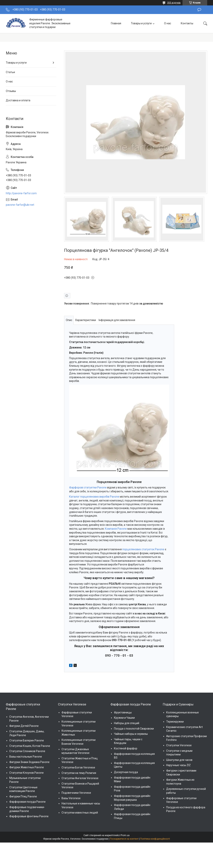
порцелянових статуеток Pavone (143, 549)
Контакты (187, 23)
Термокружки (175, 722)
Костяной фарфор (126, 748)
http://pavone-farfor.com (21, 193)
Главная (116, 23)
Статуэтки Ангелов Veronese (80, 778)
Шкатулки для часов (179, 760)
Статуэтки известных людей (80, 813)
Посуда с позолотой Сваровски (134, 729)
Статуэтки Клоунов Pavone (27, 773)
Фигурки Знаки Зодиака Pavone (29, 762)
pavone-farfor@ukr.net (20, 205)
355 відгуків (174, 3)
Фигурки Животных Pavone (27, 767)
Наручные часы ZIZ (178, 765)
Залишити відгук (199, 10)
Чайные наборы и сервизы (131, 734)
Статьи (10, 72)
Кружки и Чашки (124, 718)
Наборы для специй (127, 723)
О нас (168, 23)
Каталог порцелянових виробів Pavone (94, 497)
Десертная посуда (126, 772)
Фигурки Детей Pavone (24, 726)
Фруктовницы (123, 712)
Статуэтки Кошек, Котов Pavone (30, 746)
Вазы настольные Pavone (26, 757)
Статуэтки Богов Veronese (78, 767)
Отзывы (11, 91)
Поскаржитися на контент (124, 839)
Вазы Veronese (71, 798)
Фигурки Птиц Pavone (23, 796)
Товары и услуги (141, 23)
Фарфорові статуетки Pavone (88, 487)
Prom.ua (125, 835)
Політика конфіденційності (155, 839)
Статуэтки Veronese (179, 745)
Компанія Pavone (116, 529)
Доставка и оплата (18, 100)
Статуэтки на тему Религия (79, 773)
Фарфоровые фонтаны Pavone (29, 816)
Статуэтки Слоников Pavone (27, 751)
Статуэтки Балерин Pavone (27, 740)
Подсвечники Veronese (76, 793)
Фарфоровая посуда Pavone (27, 802)
